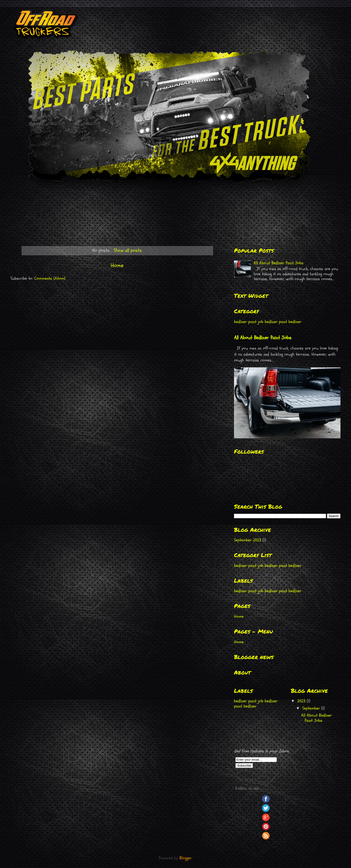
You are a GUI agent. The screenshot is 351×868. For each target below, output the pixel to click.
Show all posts (128, 250)
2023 (302, 701)
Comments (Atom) (50, 278)
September (312, 708)
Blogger (186, 858)
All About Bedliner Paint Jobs (279, 263)
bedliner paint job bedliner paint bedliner (268, 322)
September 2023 (248, 540)
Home (117, 265)
